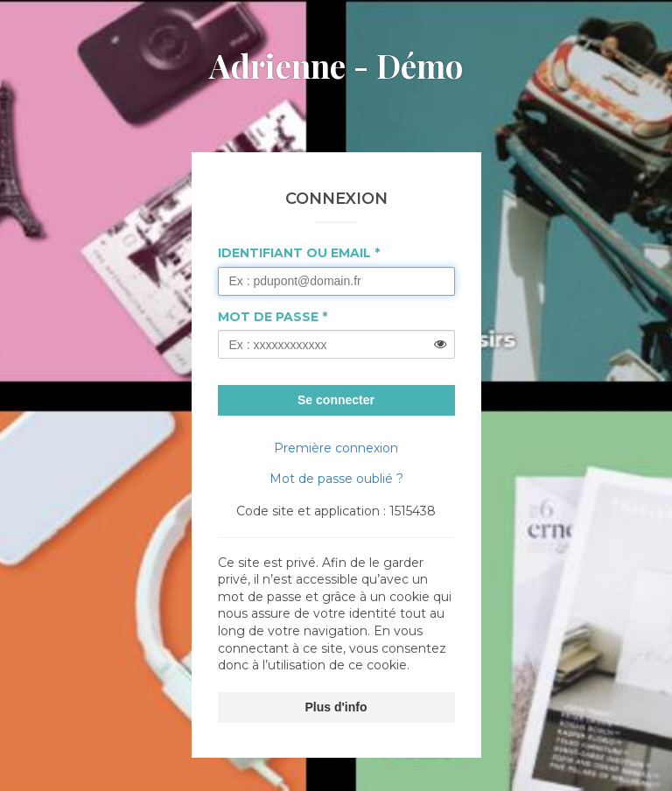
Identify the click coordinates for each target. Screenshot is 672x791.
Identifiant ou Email (294, 253)
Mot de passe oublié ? (336, 479)
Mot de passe (268, 317)
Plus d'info (336, 707)
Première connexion (336, 448)
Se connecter (336, 400)
